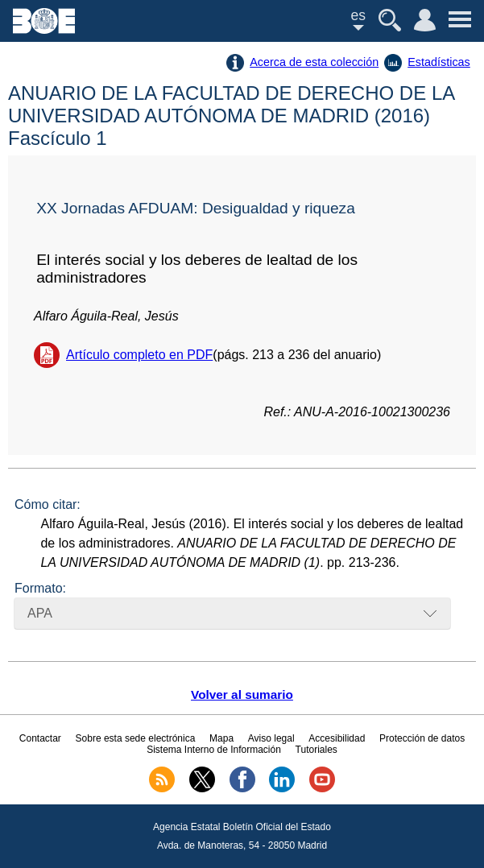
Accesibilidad (337, 738)
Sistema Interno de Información (214, 750)
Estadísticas (439, 62)
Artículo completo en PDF (139, 355)
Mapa (221, 738)
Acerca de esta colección (314, 62)
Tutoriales (316, 750)
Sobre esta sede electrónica (136, 738)
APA (40, 613)
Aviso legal (271, 738)
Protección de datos (422, 738)
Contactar (40, 738)
